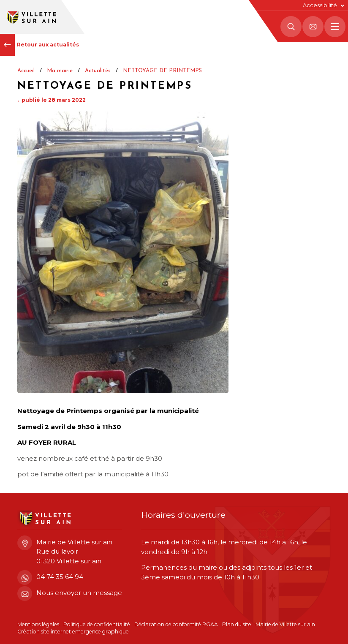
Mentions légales (38, 624)
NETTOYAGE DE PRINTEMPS (162, 71)
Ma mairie (60, 71)
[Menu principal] (335, 27)
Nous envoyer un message (70, 593)
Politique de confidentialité (97, 624)
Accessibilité (320, 5)
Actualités (98, 71)
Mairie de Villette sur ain (285, 624)
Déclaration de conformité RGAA (176, 624)
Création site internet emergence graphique (73, 632)
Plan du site (237, 624)
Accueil (26, 71)
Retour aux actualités (39, 45)
